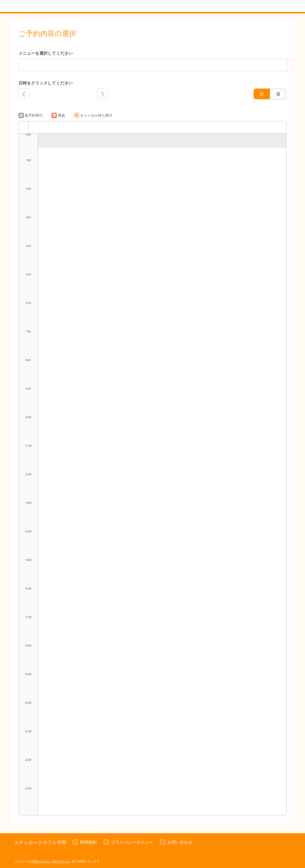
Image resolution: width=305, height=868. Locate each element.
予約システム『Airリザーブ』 (53, 861)
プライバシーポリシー (128, 842)
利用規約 (84, 842)
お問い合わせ (176, 842)
